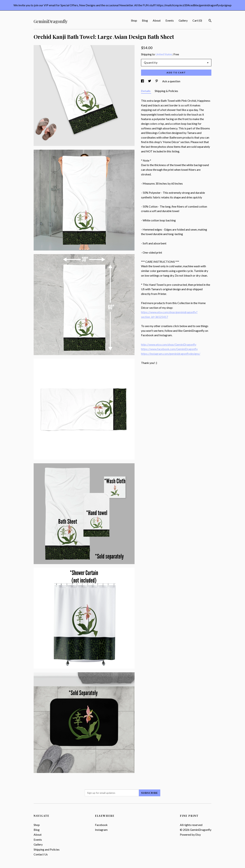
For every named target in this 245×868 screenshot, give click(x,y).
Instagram (101, 830)
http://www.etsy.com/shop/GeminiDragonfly (169, 344)
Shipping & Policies (166, 91)
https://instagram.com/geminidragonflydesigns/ (171, 354)
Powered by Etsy (190, 834)
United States (164, 54)
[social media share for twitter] (150, 81)
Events (170, 20)
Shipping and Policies (47, 849)
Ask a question (171, 81)
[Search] (210, 21)
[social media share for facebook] (143, 81)
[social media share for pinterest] (157, 81)
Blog (145, 20)
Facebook (101, 825)
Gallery (183, 20)
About (157, 20)
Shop (134, 20)
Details (146, 91)
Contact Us (41, 854)
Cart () (197, 20)
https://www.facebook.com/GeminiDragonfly (169, 349)
